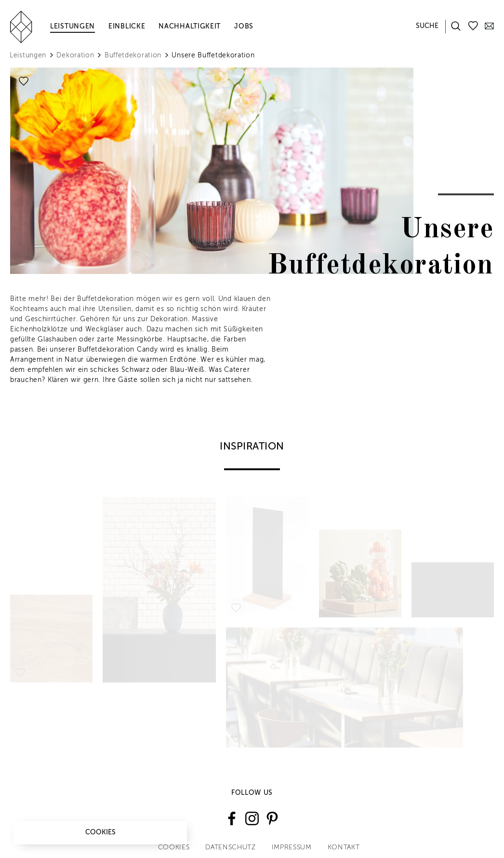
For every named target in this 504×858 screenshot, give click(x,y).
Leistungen (73, 27)
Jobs (244, 27)
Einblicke (127, 27)
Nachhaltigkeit (190, 27)
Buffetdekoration (133, 55)
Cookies (100, 832)
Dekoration (75, 55)
